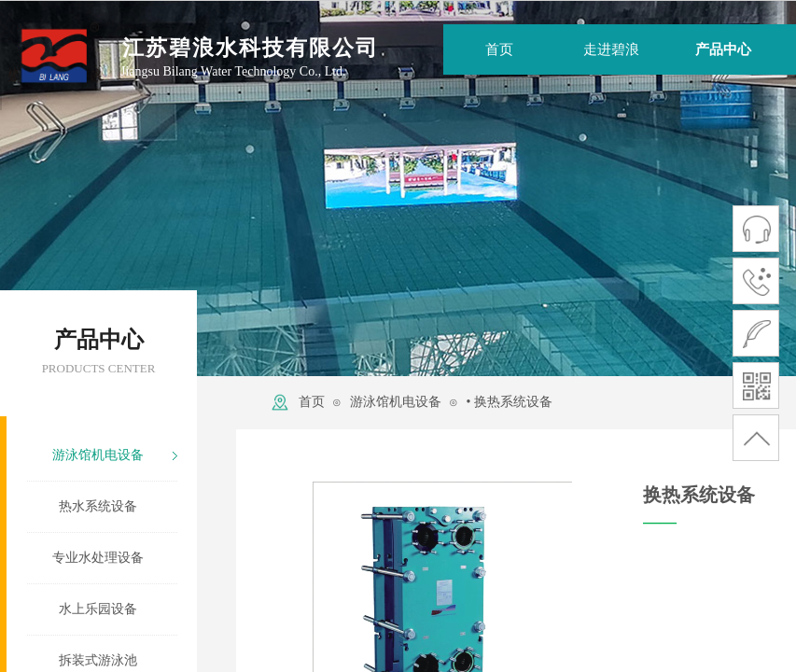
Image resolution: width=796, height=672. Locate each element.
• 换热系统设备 (509, 402)
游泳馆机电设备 (396, 402)
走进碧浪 (611, 49)
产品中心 (723, 49)
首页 (312, 402)
